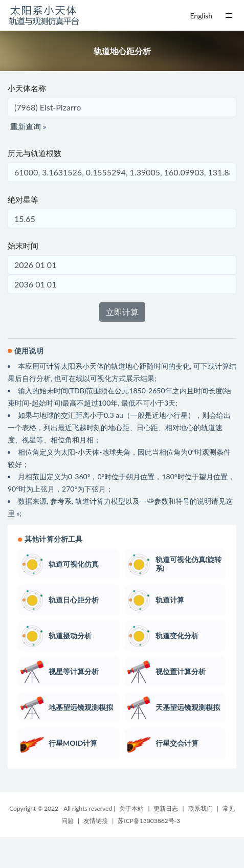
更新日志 (166, 808)
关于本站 (131, 808)
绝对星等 (23, 199)
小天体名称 (27, 88)
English (201, 16)
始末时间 (23, 246)
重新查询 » (28, 126)
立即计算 (122, 312)
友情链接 (96, 821)
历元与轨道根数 (35, 153)
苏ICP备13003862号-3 (149, 821)
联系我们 (201, 808)
